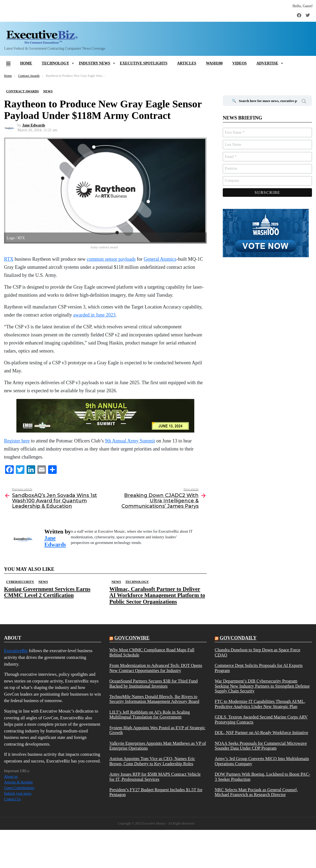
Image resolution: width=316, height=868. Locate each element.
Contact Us (12, 799)
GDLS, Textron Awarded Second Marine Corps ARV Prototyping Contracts (261, 720)
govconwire (132, 638)
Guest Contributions (19, 788)
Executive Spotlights (144, 63)
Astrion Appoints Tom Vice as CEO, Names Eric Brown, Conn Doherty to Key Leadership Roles (152, 761)
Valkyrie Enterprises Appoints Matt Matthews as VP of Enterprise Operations (158, 746)
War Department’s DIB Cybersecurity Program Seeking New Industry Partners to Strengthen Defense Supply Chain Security (262, 686)
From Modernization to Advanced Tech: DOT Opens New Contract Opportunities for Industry (156, 668)
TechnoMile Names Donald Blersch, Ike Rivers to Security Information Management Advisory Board (154, 699)
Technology (55, 63)
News (43, 582)
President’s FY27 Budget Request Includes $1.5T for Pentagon (156, 792)
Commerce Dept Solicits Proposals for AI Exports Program (259, 668)
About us (11, 777)
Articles (187, 63)
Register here (17, 441)
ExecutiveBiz (16, 651)
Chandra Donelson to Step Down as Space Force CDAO (258, 652)
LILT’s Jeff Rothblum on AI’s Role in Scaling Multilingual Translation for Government (150, 715)
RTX (9, 259)
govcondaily (238, 638)
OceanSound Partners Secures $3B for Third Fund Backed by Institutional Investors (154, 684)
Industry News (94, 63)
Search (304, 102)
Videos (239, 63)
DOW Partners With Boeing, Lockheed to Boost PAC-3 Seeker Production (262, 777)
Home (26, 63)
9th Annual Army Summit (130, 441)
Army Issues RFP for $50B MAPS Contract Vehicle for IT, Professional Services (155, 777)
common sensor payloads (111, 259)
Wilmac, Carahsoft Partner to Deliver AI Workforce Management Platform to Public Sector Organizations (157, 595)
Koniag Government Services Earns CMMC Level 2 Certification (47, 592)
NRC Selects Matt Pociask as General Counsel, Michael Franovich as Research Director (256, 792)
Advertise (267, 63)
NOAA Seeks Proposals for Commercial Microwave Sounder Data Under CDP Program (261, 746)
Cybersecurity (20, 582)
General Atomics (160, 259)
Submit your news (18, 793)
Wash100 (214, 63)
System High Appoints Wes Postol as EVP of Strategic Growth (157, 730)
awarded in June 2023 (94, 315)
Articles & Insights (18, 782)
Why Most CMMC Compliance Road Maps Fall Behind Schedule (152, 652)
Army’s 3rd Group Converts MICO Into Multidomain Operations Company (262, 761)
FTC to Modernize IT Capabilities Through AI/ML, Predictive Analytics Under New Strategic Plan (260, 704)
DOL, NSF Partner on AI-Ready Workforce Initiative (261, 733)
